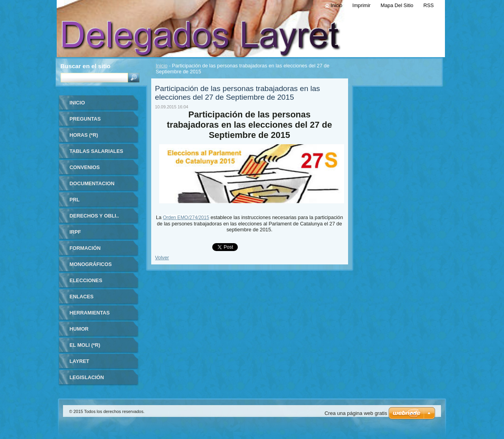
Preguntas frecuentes (87, 122)
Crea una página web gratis (356, 413)
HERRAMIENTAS (90, 313)
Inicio (162, 66)
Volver (162, 258)
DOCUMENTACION (92, 183)
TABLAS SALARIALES (96, 151)
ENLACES (82, 297)
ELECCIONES (86, 280)
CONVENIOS (85, 167)
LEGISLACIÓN (87, 377)
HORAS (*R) (84, 135)
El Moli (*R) (85, 345)
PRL (75, 200)
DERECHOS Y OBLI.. (94, 216)
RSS (428, 5)
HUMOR (79, 329)
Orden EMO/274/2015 (186, 218)
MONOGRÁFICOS (91, 264)
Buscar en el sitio (86, 66)
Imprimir (361, 5)
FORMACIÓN (85, 248)
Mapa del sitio (397, 5)
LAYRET (80, 361)
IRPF (75, 232)
